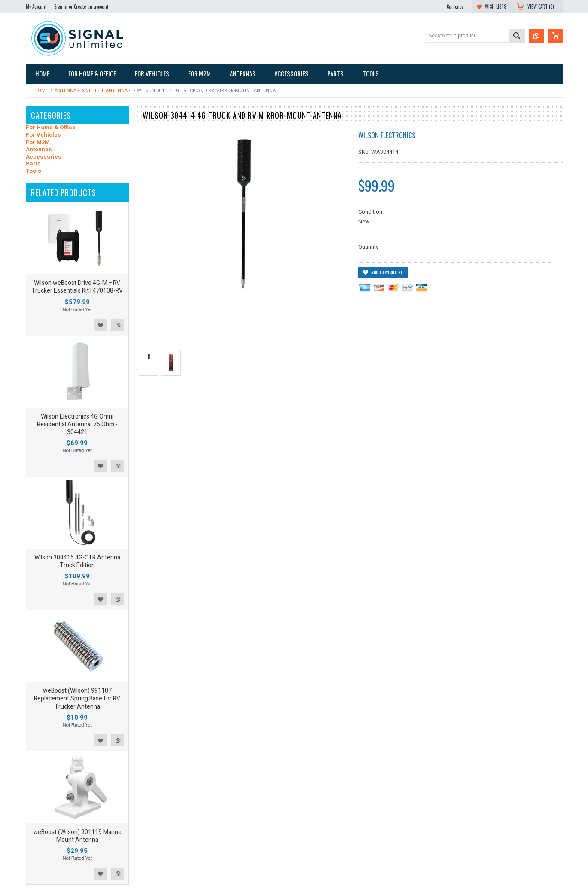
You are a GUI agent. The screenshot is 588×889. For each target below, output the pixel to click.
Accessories (44, 157)
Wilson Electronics (387, 135)
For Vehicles (43, 135)
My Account (36, 6)
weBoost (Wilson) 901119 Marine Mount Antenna (77, 836)
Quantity (368, 247)
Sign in (61, 6)
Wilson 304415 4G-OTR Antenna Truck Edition (77, 561)
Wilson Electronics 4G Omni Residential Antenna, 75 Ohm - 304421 (77, 424)
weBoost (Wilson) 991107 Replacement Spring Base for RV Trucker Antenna (77, 698)
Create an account (91, 6)
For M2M (38, 142)
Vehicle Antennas (108, 90)
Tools (34, 171)
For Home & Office (51, 128)
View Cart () (541, 6)
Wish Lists (495, 6)
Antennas (67, 90)
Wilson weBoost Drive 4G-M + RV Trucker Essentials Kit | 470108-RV (77, 287)
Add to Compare (118, 325)
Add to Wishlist (101, 325)
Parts (33, 164)
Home (41, 90)
